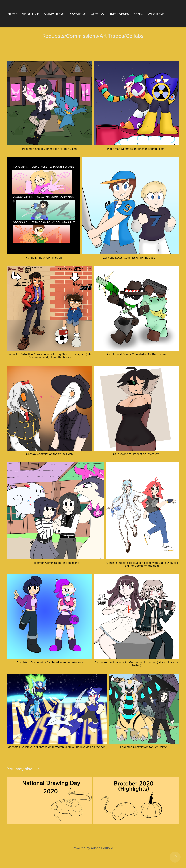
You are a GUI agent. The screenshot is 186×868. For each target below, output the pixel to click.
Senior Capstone (149, 14)
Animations (54, 14)
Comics (97, 14)
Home (12, 14)
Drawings (77, 14)
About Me (30, 14)
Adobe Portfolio (102, 848)
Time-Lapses (119, 14)
